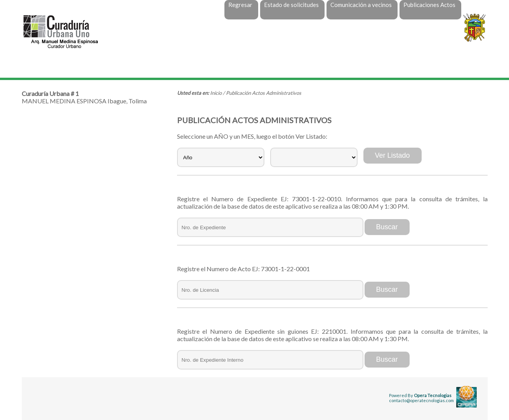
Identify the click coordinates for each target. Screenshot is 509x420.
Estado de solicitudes (291, 5)
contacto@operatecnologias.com (421, 400)
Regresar (240, 5)
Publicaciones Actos (429, 5)
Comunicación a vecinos (361, 5)
